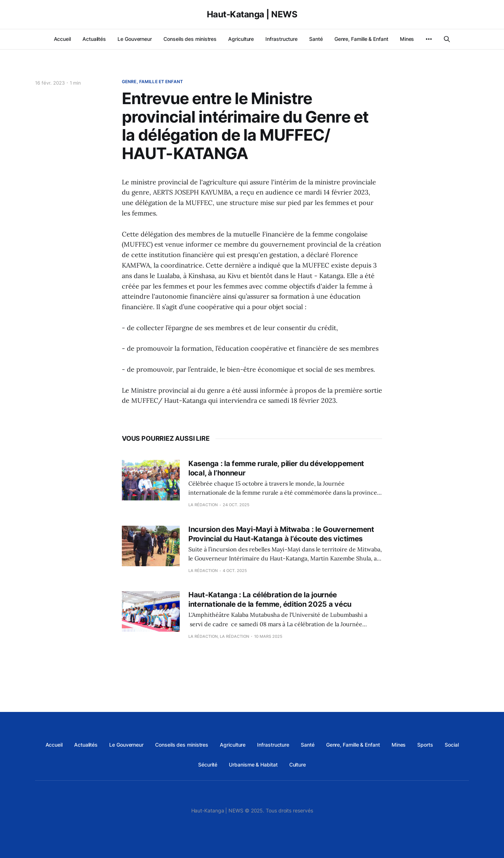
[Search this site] (447, 39)
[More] (429, 39)
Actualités (94, 39)
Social (452, 745)
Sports (425, 745)
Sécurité (208, 765)
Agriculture (241, 39)
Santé (316, 39)
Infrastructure (281, 39)
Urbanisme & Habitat (253, 765)
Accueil (62, 39)
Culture (298, 765)
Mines (407, 39)
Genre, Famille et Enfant (152, 82)
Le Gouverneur (135, 39)
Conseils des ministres (190, 39)
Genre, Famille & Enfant (361, 39)
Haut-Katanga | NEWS (252, 14)
